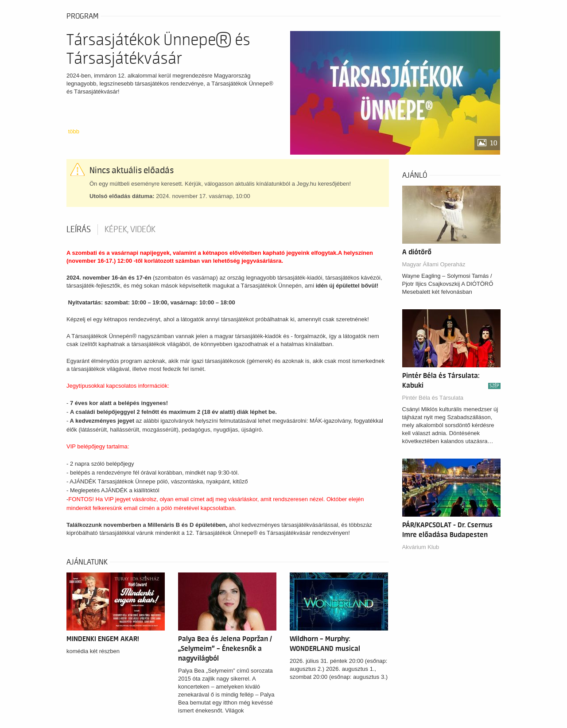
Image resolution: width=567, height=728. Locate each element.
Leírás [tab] (79, 230)
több (74, 131)
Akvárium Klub (421, 547)
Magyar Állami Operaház (434, 264)
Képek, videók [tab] (130, 230)
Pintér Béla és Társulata (433, 398)
